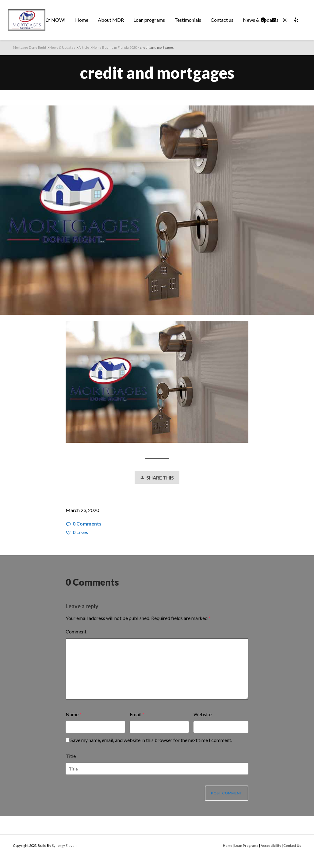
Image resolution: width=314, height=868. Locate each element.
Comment (76, 631)
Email (136, 714)
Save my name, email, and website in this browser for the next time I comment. (151, 740)
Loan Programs (246, 845)
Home (228, 845)
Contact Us (292, 845)
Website (203, 714)
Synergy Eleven (64, 845)
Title (71, 756)
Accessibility (271, 845)
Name (72, 714)
